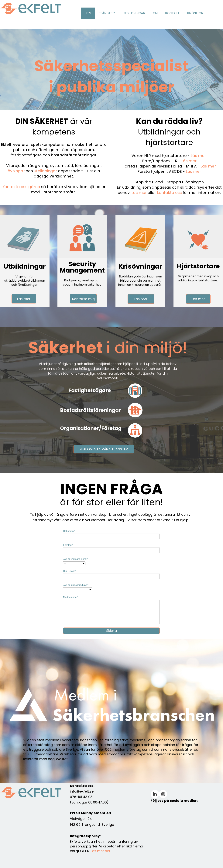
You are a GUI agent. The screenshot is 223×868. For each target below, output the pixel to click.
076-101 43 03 (81, 797)
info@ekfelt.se (82, 791)
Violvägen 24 (81, 819)
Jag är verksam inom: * (76, 559)
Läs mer (198, 156)
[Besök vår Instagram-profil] (163, 794)
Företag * (68, 545)
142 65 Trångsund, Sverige (92, 825)
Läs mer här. (101, 851)
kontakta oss (169, 193)
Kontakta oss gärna (21, 187)
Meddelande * (71, 597)
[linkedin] (155, 794)
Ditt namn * (69, 531)
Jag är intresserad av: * (76, 585)
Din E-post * (70, 571)
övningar (16, 171)
